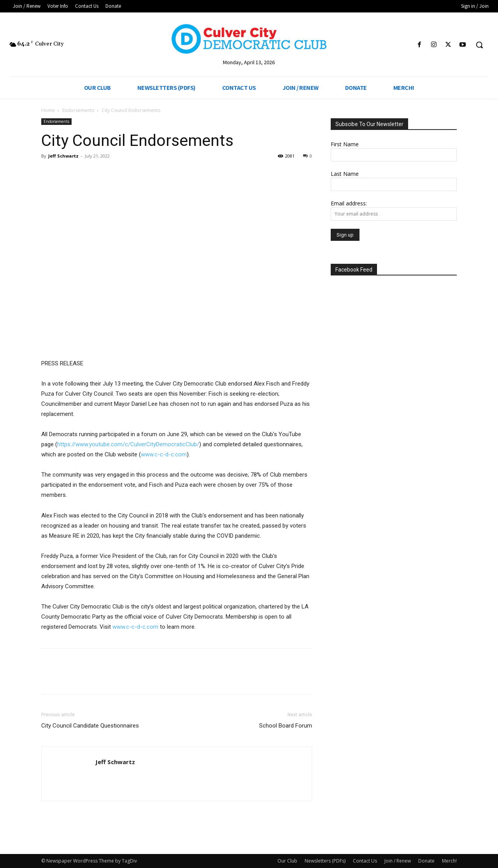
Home (48, 110)
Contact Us (365, 861)
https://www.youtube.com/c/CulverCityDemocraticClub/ (128, 444)
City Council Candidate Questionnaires (90, 726)
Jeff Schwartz (63, 156)
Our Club (287, 861)
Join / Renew (398, 861)
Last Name (345, 174)
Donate (426, 861)
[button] (479, 45)
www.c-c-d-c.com (164, 454)
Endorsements (78, 110)
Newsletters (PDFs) (325, 861)
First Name (345, 144)
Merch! (449, 861)
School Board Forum (286, 726)
